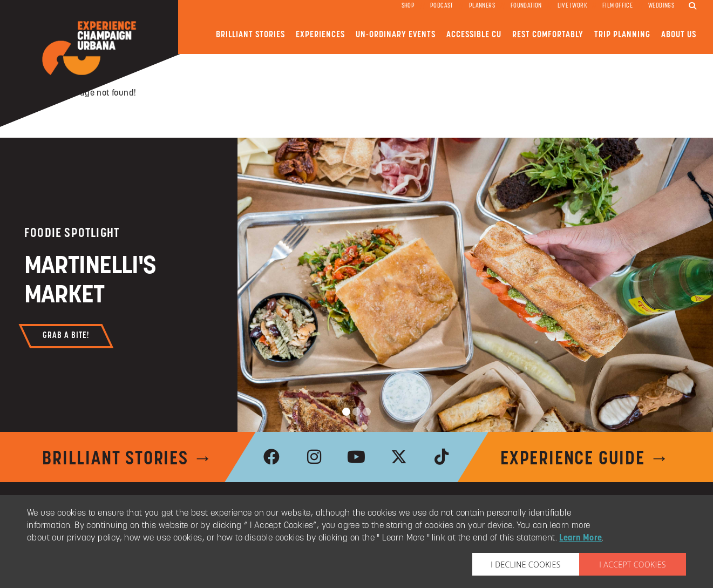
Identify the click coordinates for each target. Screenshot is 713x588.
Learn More (580, 538)
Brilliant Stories (250, 35)
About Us (679, 35)
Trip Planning (622, 35)
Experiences (320, 35)
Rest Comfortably (548, 35)
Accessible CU (474, 35)
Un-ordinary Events (396, 35)
